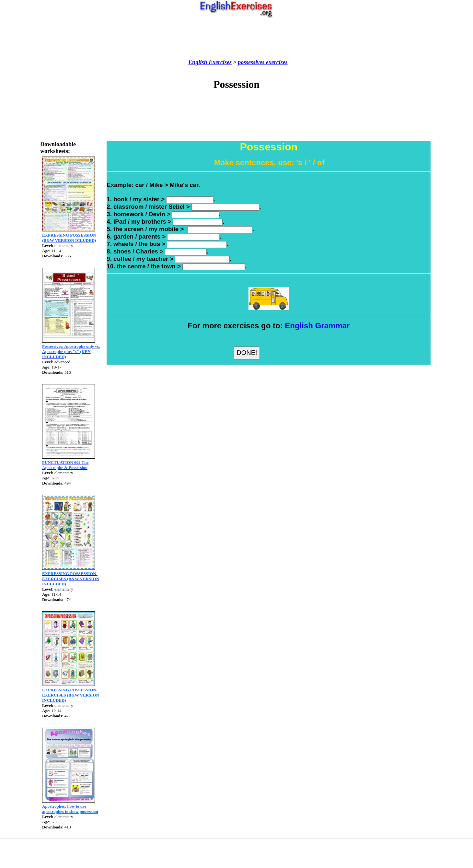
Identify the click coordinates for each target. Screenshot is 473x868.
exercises (276, 62)
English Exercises (210, 62)
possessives (251, 62)
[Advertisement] (236, 39)
